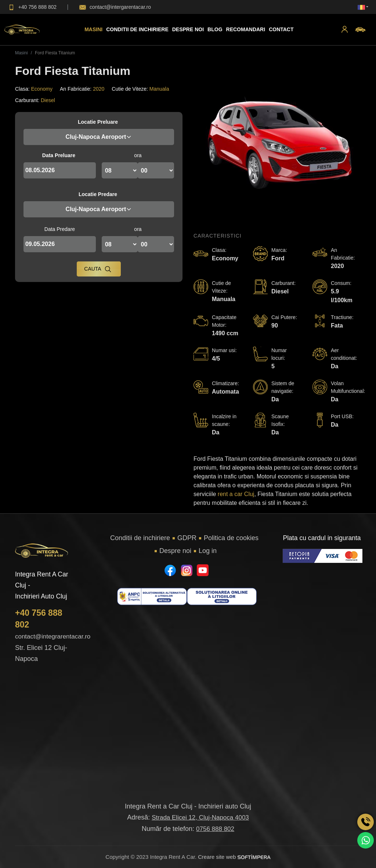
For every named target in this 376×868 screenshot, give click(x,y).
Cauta (98, 269)
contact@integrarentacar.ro (53, 636)
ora (138, 155)
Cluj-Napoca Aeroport (99, 137)
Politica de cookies (231, 538)
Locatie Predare (98, 194)
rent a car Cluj (236, 494)
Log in (208, 551)
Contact (281, 29)
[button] (345, 30)
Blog (215, 29)
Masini (93, 29)
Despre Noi (188, 29)
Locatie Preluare (98, 122)
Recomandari (245, 29)
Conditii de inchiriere (137, 29)
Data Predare (60, 229)
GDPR (187, 538)
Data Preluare (59, 155)
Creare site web (234, 857)
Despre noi (175, 551)
